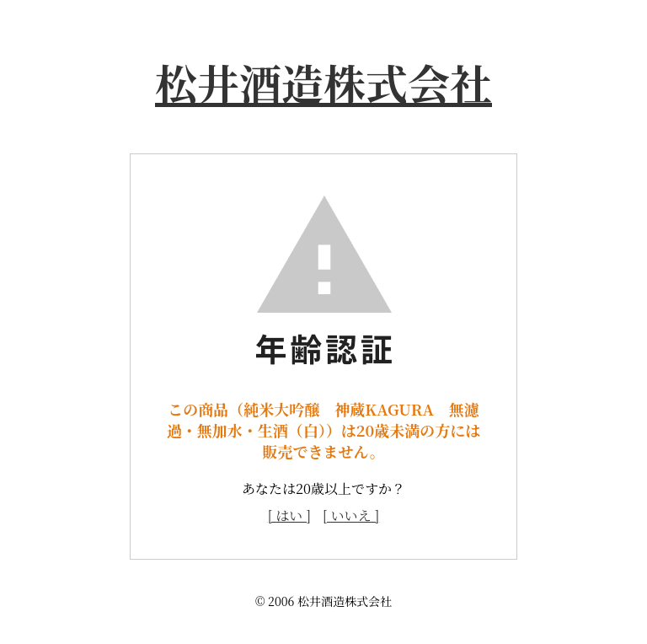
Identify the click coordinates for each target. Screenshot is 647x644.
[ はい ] (289, 515)
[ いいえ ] (351, 515)
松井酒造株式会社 (323, 82)
